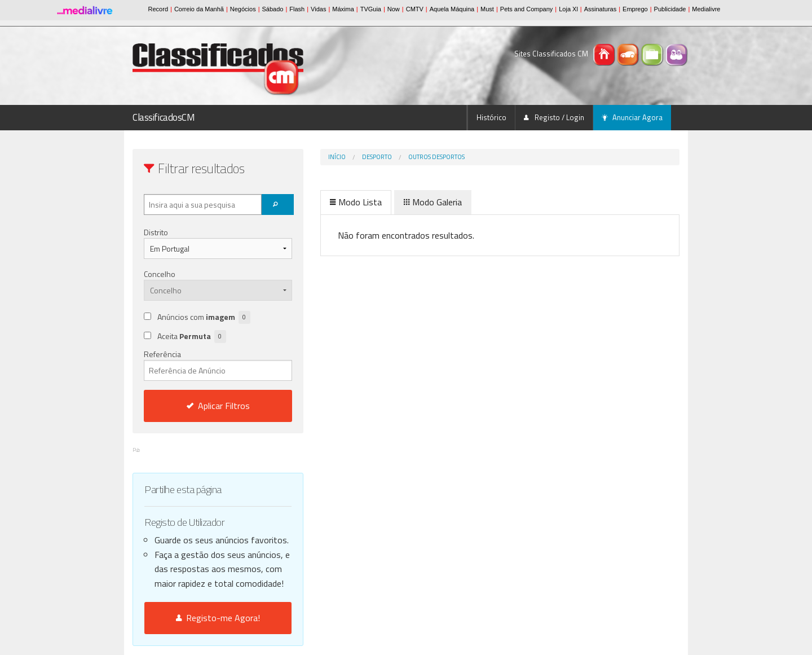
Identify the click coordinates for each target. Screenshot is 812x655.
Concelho (160, 274)
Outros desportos (436, 157)
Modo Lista (356, 202)
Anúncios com (204, 317)
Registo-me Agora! (218, 618)
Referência (218, 364)
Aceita (192, 337)
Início (337, 157)
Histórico (491, 117)
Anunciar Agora (632, 117)
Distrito (156, 232)
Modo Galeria (433, 202)
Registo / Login (554, 117)
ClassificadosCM (164, 117)
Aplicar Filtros (218, 406)
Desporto (377, 157)
